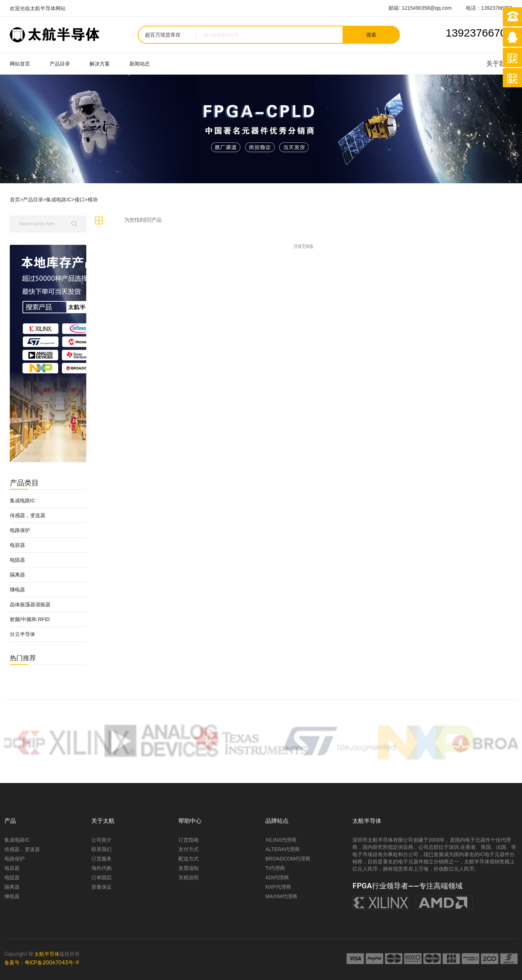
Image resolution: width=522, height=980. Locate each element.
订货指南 (188, 840)
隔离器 (17, 575)
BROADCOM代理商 (288, 859)
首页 (15, 200)
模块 (93, 200)
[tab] (99, 221)
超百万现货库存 (163, 35)
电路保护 (20, 530)
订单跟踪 (101, 878)
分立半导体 (22, 634)
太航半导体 (47, 954)
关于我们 (499, 64)
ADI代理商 (277, 878)
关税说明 (188, 878)
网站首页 (20, 64)
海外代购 (101, 868)
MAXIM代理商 (281, 896)
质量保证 (101, 887)
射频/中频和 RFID (30, 619)
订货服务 (101, 859)
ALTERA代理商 (283, 849)
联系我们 (101, 849)
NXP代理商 (278, 887)
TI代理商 (275, 868)
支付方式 (188, 849)
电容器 (17, 545)
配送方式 (188, 859)
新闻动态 (140, 64)
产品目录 (60, 64)
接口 (80, 200)
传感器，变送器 (28, 515)
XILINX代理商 (281, 840)
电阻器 (17, 560)
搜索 (371, 35)
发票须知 (188, 868)
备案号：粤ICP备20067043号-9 (42, 963)
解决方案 (100, 64)
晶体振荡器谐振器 (30, 604)
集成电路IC (59, 200)
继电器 (17, 590)
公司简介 (101, 840)
